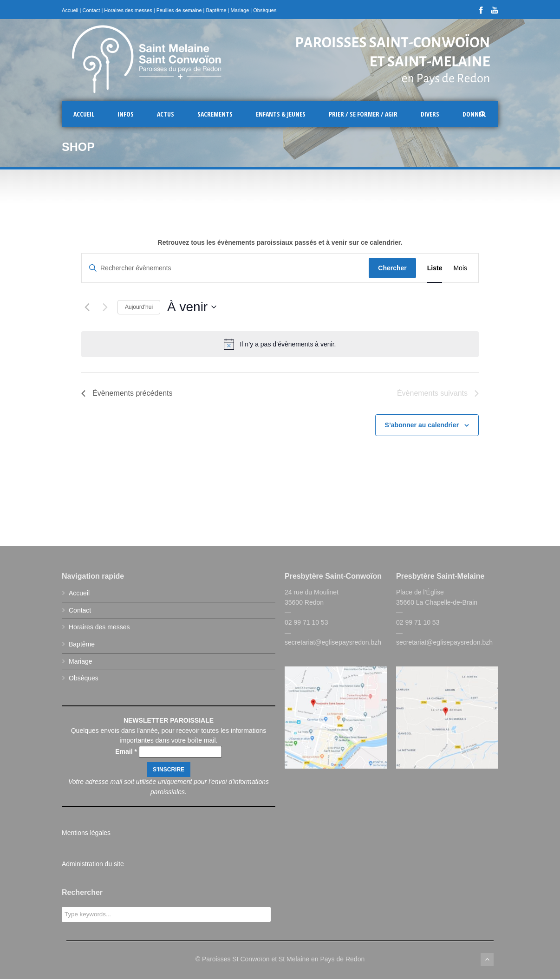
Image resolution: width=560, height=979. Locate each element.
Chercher (392, 268)
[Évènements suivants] (105, 307)
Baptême (216, 10)
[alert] (280, 344)
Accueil (70, 10)
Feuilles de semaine (179, 10)
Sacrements (215, 114)
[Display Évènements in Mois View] (460, 268)
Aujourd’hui (139, 307)
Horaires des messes (128, 10)
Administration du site (93, 864)
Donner (474, 114)
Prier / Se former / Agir (363, 114)
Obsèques (265, 10)
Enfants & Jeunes (281, 114)
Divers (430, 114)
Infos (126, 114)
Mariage (240, 10)
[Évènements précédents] (87, 307)
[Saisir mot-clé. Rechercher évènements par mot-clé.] (225, 268)
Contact (91, 10)
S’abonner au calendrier (422, 425)
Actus (166, 114)
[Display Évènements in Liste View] (435, 268)
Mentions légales (86, 833)
